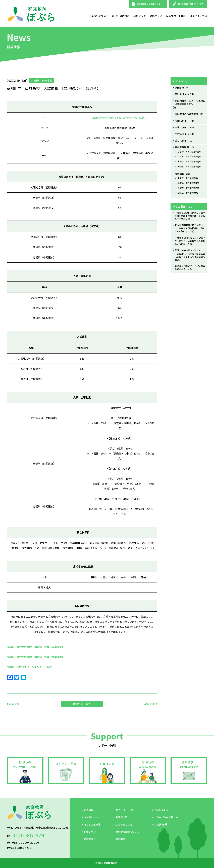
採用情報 (160, 824)
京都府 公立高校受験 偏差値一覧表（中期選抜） (36, 657)
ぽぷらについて (100, 16)
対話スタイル (182, 121)
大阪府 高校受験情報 (188, 161)
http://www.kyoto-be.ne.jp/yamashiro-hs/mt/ (119, 117)
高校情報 (180, 174)
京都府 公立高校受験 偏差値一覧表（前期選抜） (36, 647)
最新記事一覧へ (82, 704)
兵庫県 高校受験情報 (188, 156)
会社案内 (119, 839)
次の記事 (149, 704)
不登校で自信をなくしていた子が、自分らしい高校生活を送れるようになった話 (190, 241)
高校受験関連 (182, 147)
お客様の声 (107, 764)
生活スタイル (182, 134)
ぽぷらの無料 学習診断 (148, 764)
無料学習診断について (126, 832)
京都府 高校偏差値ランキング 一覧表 (29, 667)
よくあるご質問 (199, 16)
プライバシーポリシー (165, 817)
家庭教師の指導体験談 (187, 114)
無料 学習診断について (188, 4)
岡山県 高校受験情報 (188, 166)
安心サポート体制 (176, 16)
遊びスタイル (182, 141)
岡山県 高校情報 (186, 193)
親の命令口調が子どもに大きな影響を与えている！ (190, 268)
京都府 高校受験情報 (188, 152)
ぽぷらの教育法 (121, 16)
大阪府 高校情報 (186, 188)
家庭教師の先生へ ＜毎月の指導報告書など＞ (190, 102)
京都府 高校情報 (186, 178)
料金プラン (140, 16)
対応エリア (156, 16)
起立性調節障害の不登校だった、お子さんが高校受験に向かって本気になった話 (190, 228)
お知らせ (180, 88)
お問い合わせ (160, 810)
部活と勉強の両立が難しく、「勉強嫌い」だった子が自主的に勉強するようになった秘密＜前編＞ (190, 255)
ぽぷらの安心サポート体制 (25, 764)
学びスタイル (182, 94)
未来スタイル (182, 127)
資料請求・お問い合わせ (148, 4)
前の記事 (14, 704)
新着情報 (88, 810)
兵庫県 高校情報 (186, 183)
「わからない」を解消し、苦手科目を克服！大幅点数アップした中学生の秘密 (190, 216)
